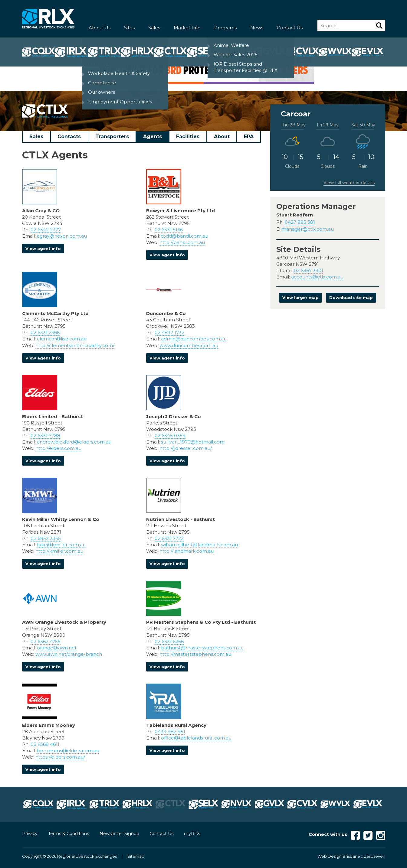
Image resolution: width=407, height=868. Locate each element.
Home (28, 44)
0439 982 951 (170, 731)
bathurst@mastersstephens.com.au (202, 648)
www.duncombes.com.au (189, 345)
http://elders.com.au (58, 448)
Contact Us (290, 28)
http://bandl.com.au (182, 242)
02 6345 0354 (170, 436)
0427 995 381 (300, 222)
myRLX (192, 834)
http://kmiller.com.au (59, 551)
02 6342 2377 (46, 230)
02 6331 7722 (169, 538)
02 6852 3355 (46, 538)
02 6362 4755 (46, 641)
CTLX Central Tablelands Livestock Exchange (103, 44)
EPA (249, 137)
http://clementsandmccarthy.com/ (75, 345)
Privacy (30, 834)
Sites (129, 28)
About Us (100, 28)
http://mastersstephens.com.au (195, 654)
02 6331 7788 (45, 436)
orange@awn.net (57, 648)
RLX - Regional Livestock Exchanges (48, 19)
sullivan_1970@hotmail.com (193, 442)
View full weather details (349, 183)
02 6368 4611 (45, 744)
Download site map (351, 297)
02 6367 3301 (309, 270)
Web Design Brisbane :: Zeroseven (351, 856)
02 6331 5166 (169, 230)
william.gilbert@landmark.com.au (199, 545)
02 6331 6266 (169, 641)
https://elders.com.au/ (60, 757)
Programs (225, 28)
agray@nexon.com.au (62, 236)
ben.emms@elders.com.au (68, 751)
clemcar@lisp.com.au (62, 339)
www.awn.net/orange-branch (69, 654)
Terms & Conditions (69, 834)
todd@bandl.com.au (185, 236)
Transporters (112, 137)
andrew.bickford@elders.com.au (74, 442)
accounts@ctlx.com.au (317, 277)
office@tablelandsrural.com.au (196, 738)
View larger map (300, 297)
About (222, 137)
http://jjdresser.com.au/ (186, 448)
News (257, 28)
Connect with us (328, 834)
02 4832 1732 (169, 332)
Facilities (188, 137)
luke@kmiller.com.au (61, 545)
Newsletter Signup (119, 834)
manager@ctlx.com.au (308, 229)
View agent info (43, 249)
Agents (153, 137)
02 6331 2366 (45, 332)
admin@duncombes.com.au (194, 339)
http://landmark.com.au (187, 551)
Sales (154, 28)
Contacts (69, 137)
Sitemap (136, 856)
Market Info (187, 28)
